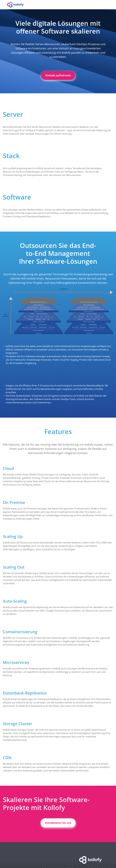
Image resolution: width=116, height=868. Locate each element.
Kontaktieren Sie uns (58, 823)
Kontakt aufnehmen (58, 75)
